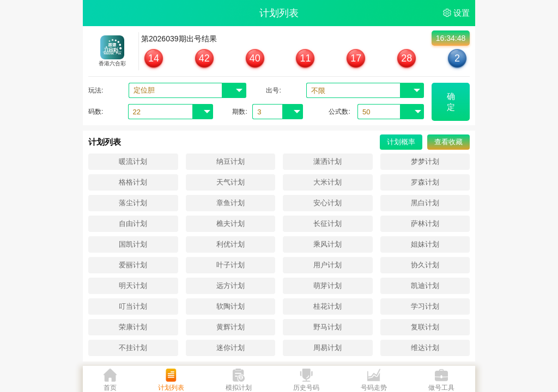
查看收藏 (448, 142)
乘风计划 (327, 244)
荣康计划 (133, 327)
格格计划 (133, 182)
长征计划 (327, 223)
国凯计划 (133, 244)
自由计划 (133, 223)
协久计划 (425, 265)
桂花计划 (327, 306)
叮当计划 (133, 306)
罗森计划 (425, 182)
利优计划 (231, 244)
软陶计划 (231, 306)
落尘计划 (133, 203)
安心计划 (327, 203)
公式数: (339, 112)
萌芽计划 (327, 286)
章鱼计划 (231, 203)
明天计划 (133, 286)
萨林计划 (425, 223)
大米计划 (327, 182)
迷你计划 (231, 348)
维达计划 (425, 348)
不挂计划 (133, 348)
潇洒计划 (327, 161)
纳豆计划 (231, 161)
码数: (96, 112)
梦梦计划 (425, 161)
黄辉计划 (231, 327)
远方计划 (231, 286)
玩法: (96, 90)
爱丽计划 (133, 265)
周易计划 (327, 348)
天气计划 (231, 182)
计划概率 (401, 142)
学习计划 (425, 306)
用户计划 (327, 265)
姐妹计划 (425, 244)
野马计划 (327, 327)
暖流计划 (133, 161)
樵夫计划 (231, 223)
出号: (273, 90)
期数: (239, 112)
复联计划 (425, 327)
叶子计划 (231, 265)
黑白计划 (425, 203)
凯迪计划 (425, 286)
